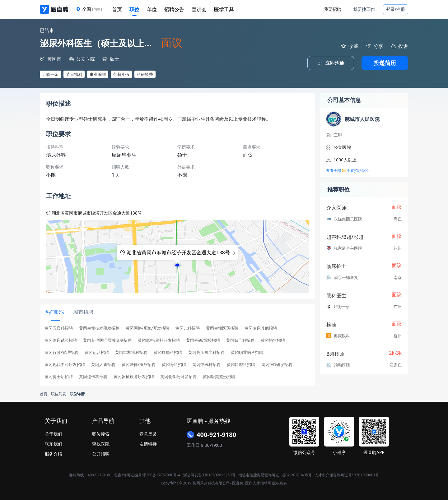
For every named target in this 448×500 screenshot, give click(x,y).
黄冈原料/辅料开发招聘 (159, 339)
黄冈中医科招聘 (206, 364)
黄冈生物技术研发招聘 (99, 327)
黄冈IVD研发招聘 (277, 364)
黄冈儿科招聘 (188, 327)
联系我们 (54, 443)
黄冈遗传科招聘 (93, 376)
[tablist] (177, 312)
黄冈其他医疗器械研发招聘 (107, 339)
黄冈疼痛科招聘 (168, 352)
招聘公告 (174, 9)
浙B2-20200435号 (297, 474)
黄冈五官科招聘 (59, 327)
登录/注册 (396, 9)
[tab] (55, 312)
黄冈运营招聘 (97, 352)
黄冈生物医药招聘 (222, 327)
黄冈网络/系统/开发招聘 (147, 327)
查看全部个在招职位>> (348, 171)
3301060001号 (367, 474)
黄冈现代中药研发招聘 (65, 364)
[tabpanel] (177, 353)
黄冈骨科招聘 (174, 364)
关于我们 (54, 433)
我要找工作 (364, 9)
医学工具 (224, 9)
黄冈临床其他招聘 (261, 327)
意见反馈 (148, 433)
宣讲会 (199, 9)
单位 (152, 9)
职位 (134, 9)
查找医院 (101, 443)
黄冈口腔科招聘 (241, 364)
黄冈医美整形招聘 (219, 376)
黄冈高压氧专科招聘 (206, 352)
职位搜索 (101, 433)
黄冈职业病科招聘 (247, 352)
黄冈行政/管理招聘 (61, 352)
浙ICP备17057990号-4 (162, 474)
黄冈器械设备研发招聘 (134, 376)
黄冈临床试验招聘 (61, 339)
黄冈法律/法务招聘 (139, 364)
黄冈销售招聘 (273, 339)
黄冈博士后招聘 (59, 376)
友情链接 (148, 443)
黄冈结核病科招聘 (131, 352)
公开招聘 (101, 453)
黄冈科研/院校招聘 (203, 339)
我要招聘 (333, 9)
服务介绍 (54, 453)
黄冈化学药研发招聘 (178, 376)
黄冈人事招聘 (103, 364)
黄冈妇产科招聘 (240, 339)
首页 (117, 9)
